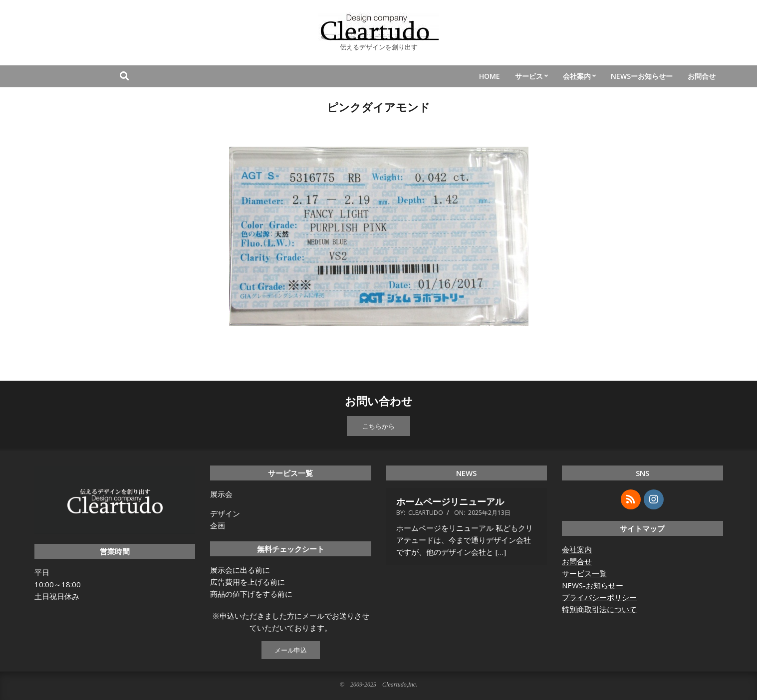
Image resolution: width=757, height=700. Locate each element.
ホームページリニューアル (450, 501)
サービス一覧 (584, 573)
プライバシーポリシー (599, 597)
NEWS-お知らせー (593, 585)
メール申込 (291, 650)
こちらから (378, 426)
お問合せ (577, 561)
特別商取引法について (599, 609)
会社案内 (577, 549)
